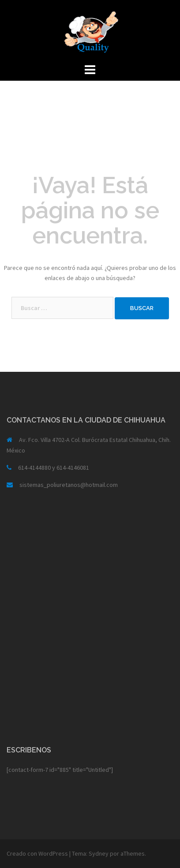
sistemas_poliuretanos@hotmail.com (69, 485)
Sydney (99, 853)
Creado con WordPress (37, 853)
